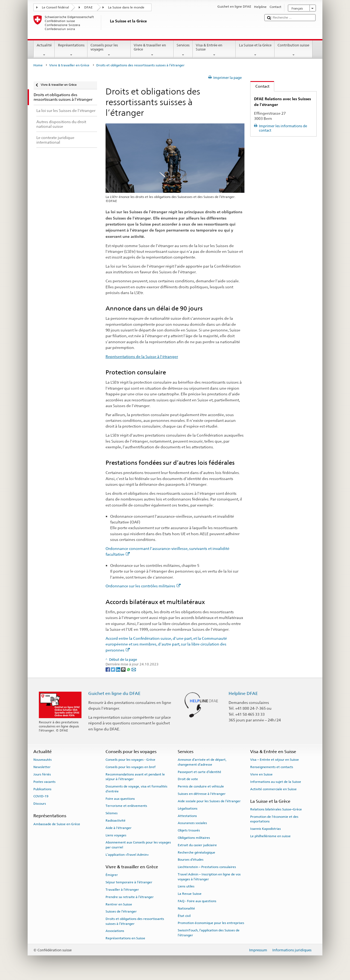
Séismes (112, 813)
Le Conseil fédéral (55, 7)
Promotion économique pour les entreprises (211, 923)
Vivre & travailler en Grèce (152, 50)
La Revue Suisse (190, 894)
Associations (115, 931)
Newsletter (42, 767)
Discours (40, 804)
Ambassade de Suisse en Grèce (57, 824)
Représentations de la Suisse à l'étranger (142, 356)
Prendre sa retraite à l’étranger (130, 897)
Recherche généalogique (196, 852)
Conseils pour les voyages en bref (131, 767)
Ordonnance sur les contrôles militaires (143, 586)
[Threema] (124, 669)
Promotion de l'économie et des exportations (274, 819)
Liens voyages (116, 835)
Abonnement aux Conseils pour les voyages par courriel (138, 845)
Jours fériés (42, 774)
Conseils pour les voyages (109, 50)
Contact (260, 86)
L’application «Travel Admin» (127, 855)
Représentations (71, 50)
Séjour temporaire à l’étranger (129, 882)
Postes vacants (44, 782)
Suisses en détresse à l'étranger (202, 794)
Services (183, 50)
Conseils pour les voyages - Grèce (130, 760)
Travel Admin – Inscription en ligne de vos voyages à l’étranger (209, 877)
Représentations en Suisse (125, 938)
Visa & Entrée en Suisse (214, 50)
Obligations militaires (194, 838)
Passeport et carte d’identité (199, 772)
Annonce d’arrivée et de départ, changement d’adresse (202, 762)
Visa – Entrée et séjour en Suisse (275, 760)
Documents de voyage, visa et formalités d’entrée (136, 789)
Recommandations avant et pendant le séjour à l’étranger (135, 777)
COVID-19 (41, 796)
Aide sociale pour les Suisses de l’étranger (209, 801)
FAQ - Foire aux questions (197, 901)
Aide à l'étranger (119, 828)
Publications (42, 789)
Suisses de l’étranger (121, 911)
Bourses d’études (191, 860)
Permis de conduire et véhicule (201, 786)
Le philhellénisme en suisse (270, 836)
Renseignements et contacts (272, 767)
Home (38, 65)
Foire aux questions (120, 798)
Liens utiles (186, 886)
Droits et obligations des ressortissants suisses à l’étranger (135, 921)
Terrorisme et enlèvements (126, 806)
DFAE (88, 7)
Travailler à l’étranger (122, 890)
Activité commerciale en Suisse (273, 789)
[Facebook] (108, 669)
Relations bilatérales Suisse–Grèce (276, 809)
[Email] (134, 669)
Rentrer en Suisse (119, 904)
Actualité (44, 50)
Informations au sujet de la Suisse (276, 782)
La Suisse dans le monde (126, 7)
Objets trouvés (189, 830)
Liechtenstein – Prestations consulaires (207, 867)
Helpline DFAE (243, 693)
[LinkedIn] (119, 669)
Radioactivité (116, 821)
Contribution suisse (294, 50)
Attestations (187, 816)
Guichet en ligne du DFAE (114, 693)
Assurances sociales (192, 823)
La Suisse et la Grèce (255, 50)
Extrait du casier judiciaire (197, 845)
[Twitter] (113, 669)
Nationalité (186, 908)
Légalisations (188, 809)
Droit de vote (188, 779)
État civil (184, 916)
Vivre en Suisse (261, 774)
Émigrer (112, 875)
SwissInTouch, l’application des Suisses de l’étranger (209, 933)
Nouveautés (43, 760)
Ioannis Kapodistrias (266, 829)
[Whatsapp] (129, 669)
